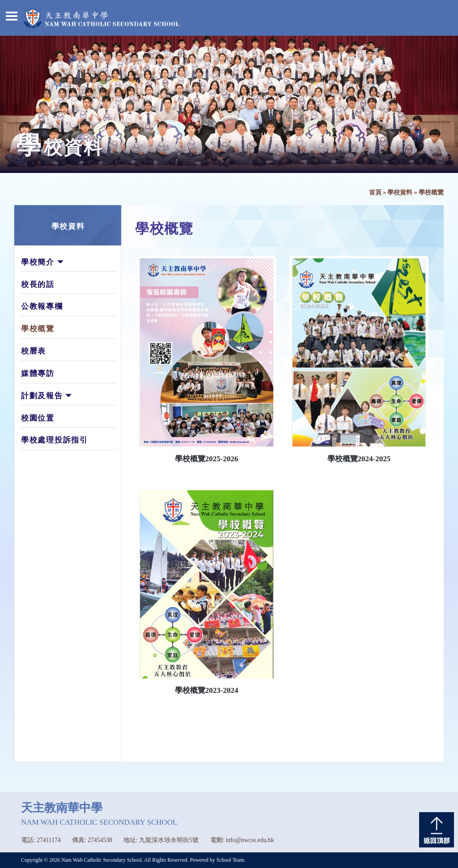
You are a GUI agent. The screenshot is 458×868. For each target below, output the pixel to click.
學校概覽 (38, 329)
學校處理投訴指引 (55, 440)
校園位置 (38, 418)
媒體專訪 (38, 373)
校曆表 (34, 351)
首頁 (375, 192)
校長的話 (38, 284)
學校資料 (400, 192)
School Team (230, 860)
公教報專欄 (42, 306)
